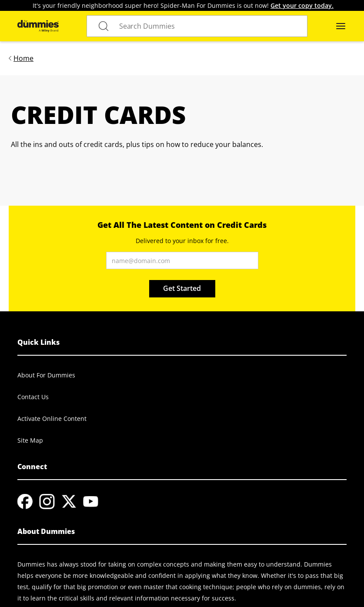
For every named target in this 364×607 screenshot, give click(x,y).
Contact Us (33, 397)
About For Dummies (46, 375)
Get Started (182, 288)
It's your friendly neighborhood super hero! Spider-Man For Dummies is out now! (183, 5)
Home (23, 58)
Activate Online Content (52, 419)
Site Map (30, 440)
